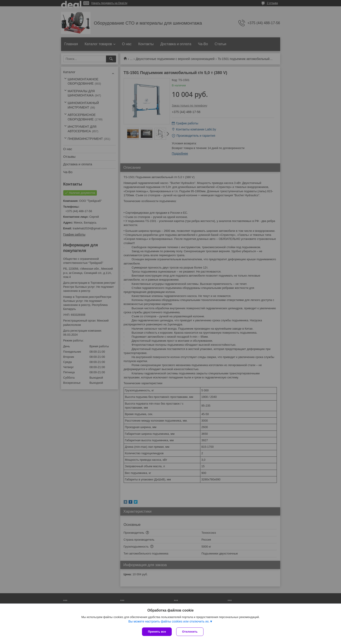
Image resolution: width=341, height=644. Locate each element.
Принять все (157, 632)
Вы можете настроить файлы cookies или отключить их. (169, 621)
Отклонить (190, 632)
